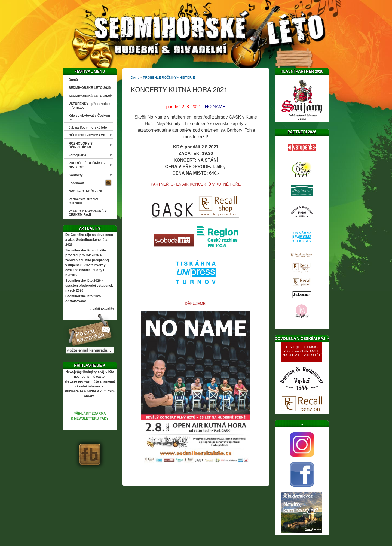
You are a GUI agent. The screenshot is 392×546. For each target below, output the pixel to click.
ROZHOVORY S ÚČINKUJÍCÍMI (81, 145)
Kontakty (76, 175)
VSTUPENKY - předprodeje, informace (90, 106)
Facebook (76, 183)
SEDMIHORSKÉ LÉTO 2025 (90, 96)
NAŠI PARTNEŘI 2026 (85, 191)
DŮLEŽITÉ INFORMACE (87, 135)
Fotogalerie (77, 155)
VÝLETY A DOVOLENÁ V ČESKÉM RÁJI (88, 213)
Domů (73, 80)
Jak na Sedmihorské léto (88, 128)
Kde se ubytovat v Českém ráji (89, 117)
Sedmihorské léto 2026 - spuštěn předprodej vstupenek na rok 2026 (89, 286)
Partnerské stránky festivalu (83, 201)
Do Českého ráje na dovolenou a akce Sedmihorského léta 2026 (89, 240)
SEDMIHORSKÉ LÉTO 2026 (90, 88)
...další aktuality (102, 308)
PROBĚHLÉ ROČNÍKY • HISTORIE (87, 165)
